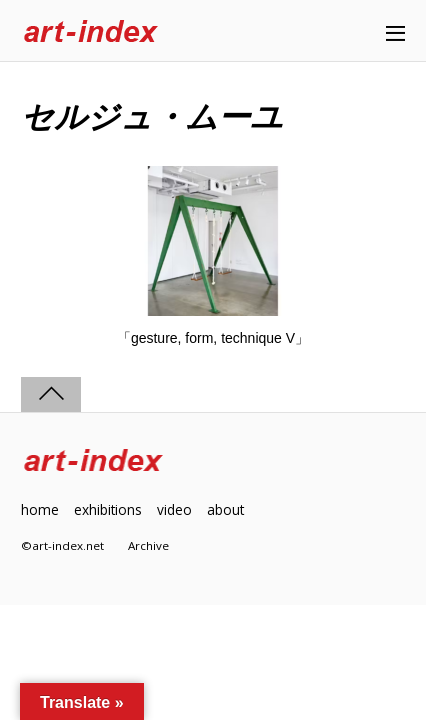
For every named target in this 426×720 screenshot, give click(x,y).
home (40, 509)
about (225, 509)
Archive (148, 545)
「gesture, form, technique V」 (213, 338)
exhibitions (108, 509)
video (174, 509)
